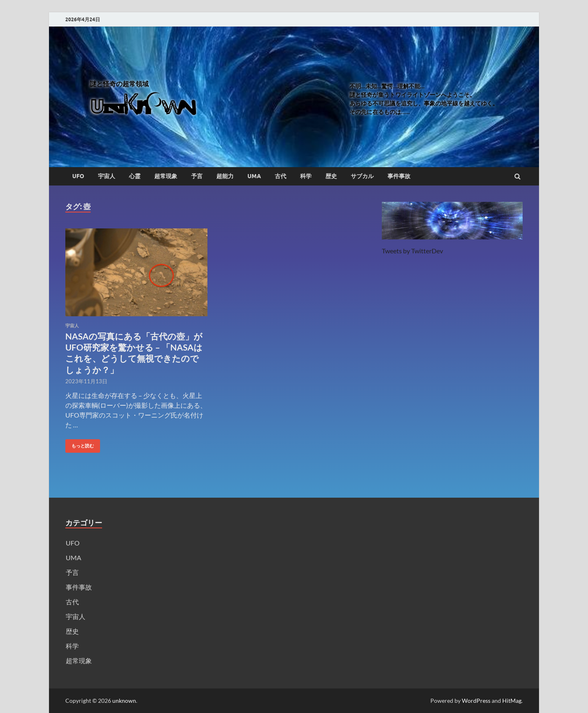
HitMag (512, 701)
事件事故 (399, 176)
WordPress (476, 701)
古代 (281, 176)
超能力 (225, 176)
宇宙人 (107, 176)
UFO (78, 176)
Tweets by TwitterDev (412, 251)
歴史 (331, 176)
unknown (124, 701)
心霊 (135, 176)
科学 (306, 176)
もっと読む (80, 444)
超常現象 (166, 176)
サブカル (362, 176)
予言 (197, 176)
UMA (254, 176)
